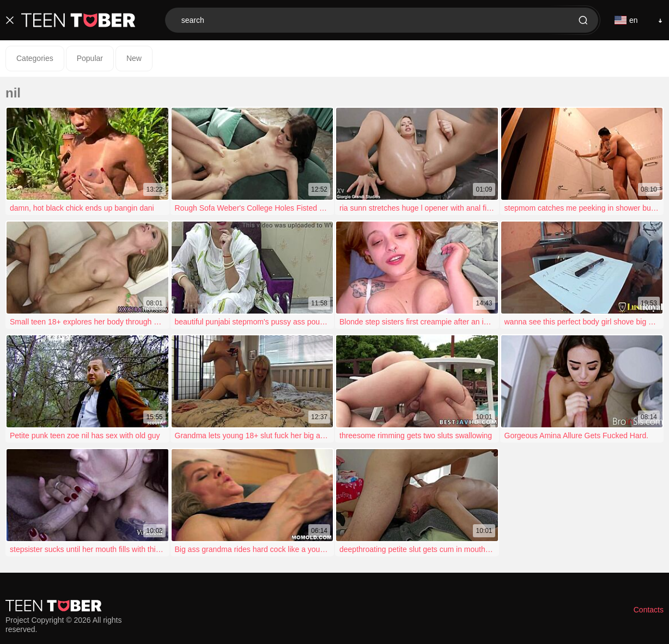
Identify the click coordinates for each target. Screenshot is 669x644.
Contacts (649, 610)
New (134, 58)
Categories (35, 58)
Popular (90, 58)
